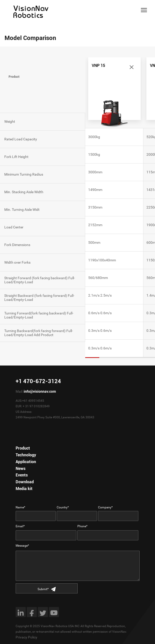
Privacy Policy (26, 637)
